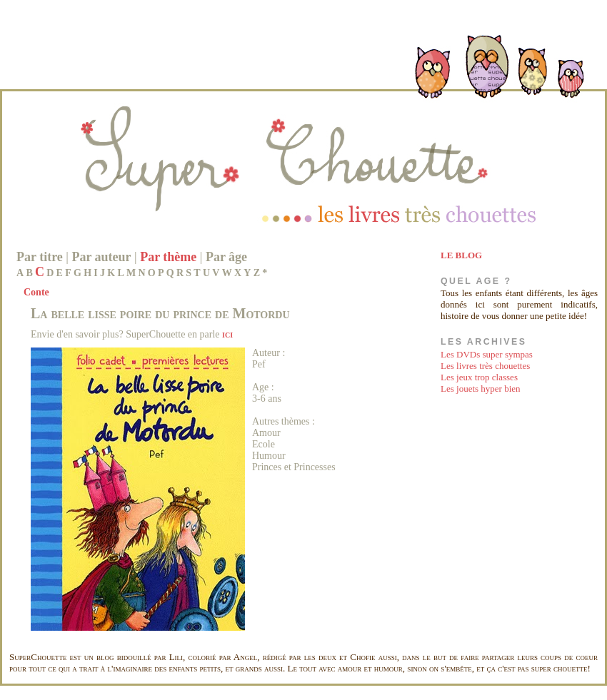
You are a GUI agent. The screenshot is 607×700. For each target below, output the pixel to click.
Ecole (264, 444)
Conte (36, 292)
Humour (269, 456)
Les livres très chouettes (485, 366)
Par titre (40, 257)
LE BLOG (461, 255)
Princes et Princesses (294, 467)
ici (227, 334)
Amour (266, 433)
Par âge (226, 257)
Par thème (168, 257)
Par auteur (101, 257)
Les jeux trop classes (479, 377)
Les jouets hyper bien (481, 389)
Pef (259, 364)
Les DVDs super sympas (487, 354)
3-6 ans (267, 399)
